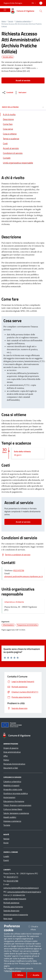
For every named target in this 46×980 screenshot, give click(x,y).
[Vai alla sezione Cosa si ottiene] (23, 134)
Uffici (6, 756)
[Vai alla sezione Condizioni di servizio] (23, 153)
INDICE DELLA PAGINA (23, 107)
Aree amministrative (12, 752)
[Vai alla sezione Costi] (23, 143)
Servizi (11, 21)
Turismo (7, 825)
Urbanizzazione (8, 625)
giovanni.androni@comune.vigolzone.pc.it (24, 576)
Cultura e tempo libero (13, 809)
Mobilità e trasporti (11, 785)
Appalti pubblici (10, 817)
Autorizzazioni (9, 797)
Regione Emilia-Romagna (13, 3)
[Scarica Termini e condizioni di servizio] (16, 555)
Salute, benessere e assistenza (16, 813)
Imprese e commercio (12, 821)
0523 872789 (12, 881)
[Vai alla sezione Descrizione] (23, 119)
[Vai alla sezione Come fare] (23, 124)
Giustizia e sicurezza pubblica (16, 793)
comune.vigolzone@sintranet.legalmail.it (24, 892)
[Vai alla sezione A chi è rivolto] (23, 114)
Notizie (6, 839)
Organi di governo (11, 748)
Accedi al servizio (23, 522)
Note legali (8, 919)
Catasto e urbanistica (23, 21)
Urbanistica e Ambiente (14, 602)
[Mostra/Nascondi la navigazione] (5, 10)
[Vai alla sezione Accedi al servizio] (23, 148)
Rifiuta (21, 975)
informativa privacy (13, 971)
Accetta (36, 975)
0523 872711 (12, 877)
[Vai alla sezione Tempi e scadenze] (23, 139)
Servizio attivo (8, 57)
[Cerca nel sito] (41, 11)
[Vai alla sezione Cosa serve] (23, 129)
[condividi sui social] (8, 93)
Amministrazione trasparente (16, 915)
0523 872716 (19, 570)
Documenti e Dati (11, 768)
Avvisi (6, 843)
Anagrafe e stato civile (13, 789)
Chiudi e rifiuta (35, 928)
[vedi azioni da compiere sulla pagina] (20, 93)
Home (4, 21)
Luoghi (6, 856)
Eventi (6, 860)
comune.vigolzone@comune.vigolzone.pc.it (21, 888)
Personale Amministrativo (14, 764)
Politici (6, 760)
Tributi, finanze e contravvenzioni (17, 805)
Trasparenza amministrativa (27, 625)
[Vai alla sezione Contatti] (23, 158)
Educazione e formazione (14, 801)
